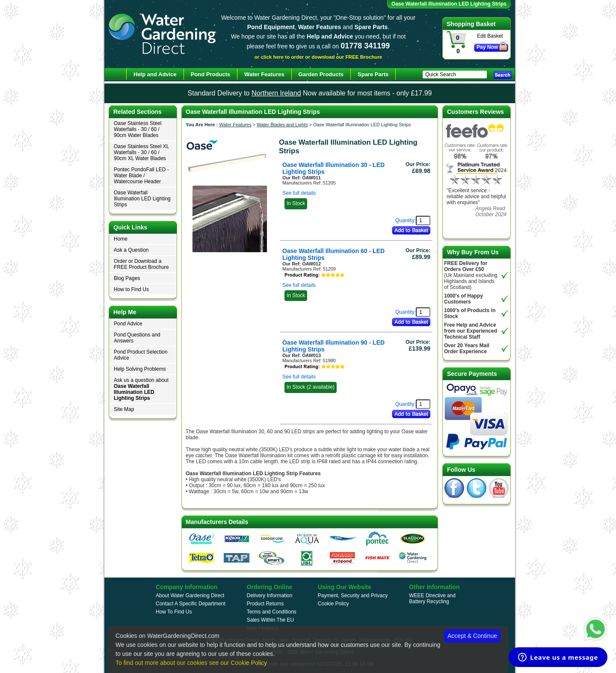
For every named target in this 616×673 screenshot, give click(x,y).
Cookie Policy (333, 604)
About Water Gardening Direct (190, 596)
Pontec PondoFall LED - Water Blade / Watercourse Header (141, 176)
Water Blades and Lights (282, 125)
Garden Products (321, 74)
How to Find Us (131, 289)
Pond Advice (128, 324)
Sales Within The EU (271, 620)
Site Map (124, 409)
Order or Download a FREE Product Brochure (141, 264)
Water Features (235, 125)
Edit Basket (490, 36)
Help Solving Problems (140, 369)
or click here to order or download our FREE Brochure (318, 57)
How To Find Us (174, 612)
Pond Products (210, 74)
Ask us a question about (141, 389)
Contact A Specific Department (191, 604)
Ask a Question (131, 250)
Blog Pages (127, 278)
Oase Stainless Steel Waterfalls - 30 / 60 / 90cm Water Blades (138, 129)
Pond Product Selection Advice (141, 355)
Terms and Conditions (272, 612)
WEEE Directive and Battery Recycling (432, 599)
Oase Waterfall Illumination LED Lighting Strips (142, 199)
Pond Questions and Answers (137, 338)
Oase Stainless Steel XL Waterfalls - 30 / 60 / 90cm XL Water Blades (141, 152)
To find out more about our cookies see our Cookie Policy (191, 663)
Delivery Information (270, 596)
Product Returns (265, 604)
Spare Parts (373, 74)
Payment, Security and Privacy (353, 596)
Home (121, 239)
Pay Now (487, 47)
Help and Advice (155, 74)
